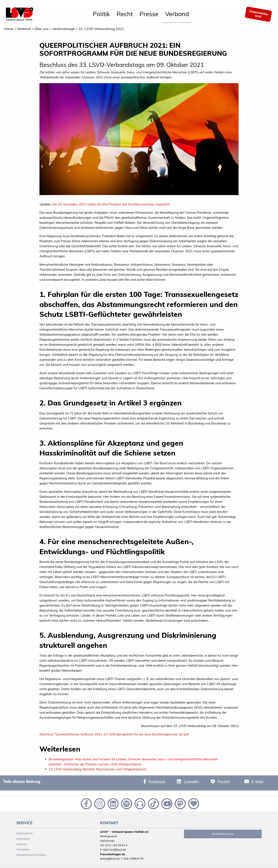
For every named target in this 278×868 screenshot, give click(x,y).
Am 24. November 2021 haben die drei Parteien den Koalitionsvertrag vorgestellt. (111, 204)
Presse (149, 14)
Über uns (41, 29)
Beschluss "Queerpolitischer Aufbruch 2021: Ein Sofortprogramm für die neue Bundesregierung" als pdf (114, 734)
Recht (125, 14)
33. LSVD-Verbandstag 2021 (101, 29)
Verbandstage (63, 29)
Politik (101, 14)
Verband (177, 14)
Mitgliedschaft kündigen (32, 855)
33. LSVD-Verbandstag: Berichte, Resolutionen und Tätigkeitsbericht (98, 769)
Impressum (23, 839)
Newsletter (23, 849)
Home (9, 29)
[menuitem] (101, 14)
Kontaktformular (223, 834)
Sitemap (22, 844)
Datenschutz (25, 833)
